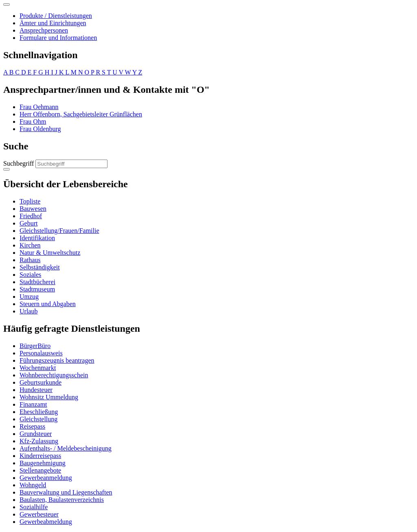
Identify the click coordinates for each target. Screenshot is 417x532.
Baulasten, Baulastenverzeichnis (62, 500)
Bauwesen (33, 209)
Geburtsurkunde (41, 382)
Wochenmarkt (38, 368)
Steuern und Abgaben (48, 304)
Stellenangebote (40, 470)
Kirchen (30, 245)
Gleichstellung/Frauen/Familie (59, 231)
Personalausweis (41, 353)
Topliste (30, 201)
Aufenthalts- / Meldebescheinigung (66, 448)
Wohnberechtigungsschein (54, 375)
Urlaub (29, 311)
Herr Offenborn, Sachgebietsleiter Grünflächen (81, 114)
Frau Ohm (33, 122)
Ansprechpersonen (44, 30)
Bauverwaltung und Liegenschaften (66, 492)
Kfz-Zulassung (39, 441)
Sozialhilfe (34, 507)
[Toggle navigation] (7, 4)
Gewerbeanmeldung (46, 478)
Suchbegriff (19, 163)
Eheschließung (39, 412)
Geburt (29, 223)
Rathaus (30, 260)
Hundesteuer (36, 390)
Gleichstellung (38, 419)
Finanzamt (33, 404)
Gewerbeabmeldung (46, 522)
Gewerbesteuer (39, 514)
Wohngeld (33, 485)
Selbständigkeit (40, 267)
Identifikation (37, 238)
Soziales (30, 275)
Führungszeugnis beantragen (57, 360)
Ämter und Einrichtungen (53, 23)
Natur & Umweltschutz (50, 253)
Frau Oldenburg (40, 129)
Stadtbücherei (37, 282)
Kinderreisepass (40, 456)
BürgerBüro (35, 346)
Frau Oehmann (39, 107)
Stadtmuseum (37, 289)
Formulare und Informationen (58, 38)
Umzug (29, 297)
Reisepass (32, 426)
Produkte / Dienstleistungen (56, 16)
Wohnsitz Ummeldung (49, 397)
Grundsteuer (36, 434)
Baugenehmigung (43, 463)
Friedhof (31, 216)
